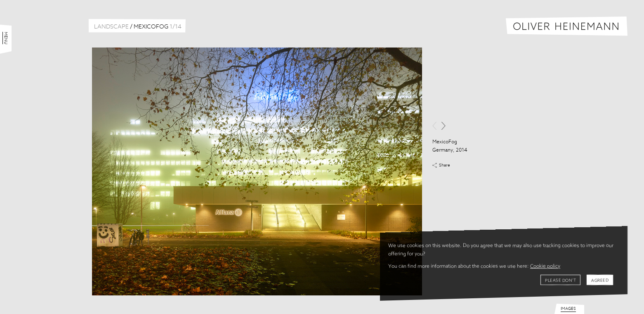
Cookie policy (545, 266)
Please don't (560, 281)
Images (568, 309)
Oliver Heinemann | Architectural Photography (567, 26)
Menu (6, 38)
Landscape (111, 27)
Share (445, 165)
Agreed (600, 281)
